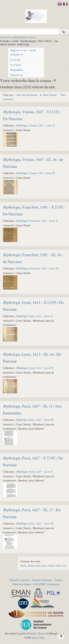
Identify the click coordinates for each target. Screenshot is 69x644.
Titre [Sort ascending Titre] (63, 95)
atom (23, 565)
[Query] (34, 31)
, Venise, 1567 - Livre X (36, 125)
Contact (59, 580)
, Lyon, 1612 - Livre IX (35, 368)
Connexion (53, 584)
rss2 (64, 565)
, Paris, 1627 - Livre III (35, 420)
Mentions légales (22, 584)
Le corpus (16, 65)
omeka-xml (54, 565)
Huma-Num (38, 638)
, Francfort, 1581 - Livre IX (37, 268)
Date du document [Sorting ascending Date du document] (27, 95)
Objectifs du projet (19, 580)
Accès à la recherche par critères (18, 37)
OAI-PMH (39, 584)
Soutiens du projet (42, 580)
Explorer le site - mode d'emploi (23, 52)
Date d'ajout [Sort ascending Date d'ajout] (50, 95)
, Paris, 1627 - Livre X (34, 472)
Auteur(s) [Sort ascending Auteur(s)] (8, 99)
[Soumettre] (64, 32)
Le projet (15, 60)
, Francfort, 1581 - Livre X (37, 221)
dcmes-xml (34, 565)
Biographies (17, 70)
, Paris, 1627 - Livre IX (35, 523)
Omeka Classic (37, 633)
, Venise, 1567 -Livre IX (36, 173)
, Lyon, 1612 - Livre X (34, 316)
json (44, 565)
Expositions (17, 75)
